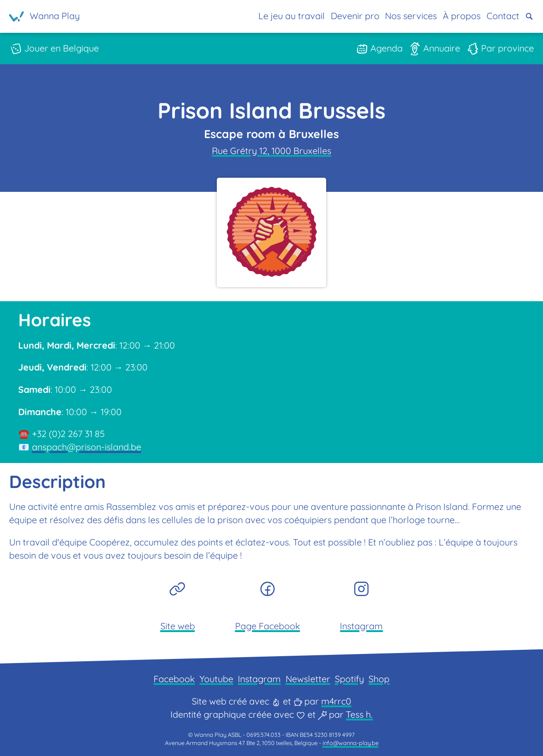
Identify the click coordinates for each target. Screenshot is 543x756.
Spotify (349, 679)
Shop (379, 679)
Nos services (411, 16)
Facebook (174, 679)
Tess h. (359, 714)
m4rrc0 (336, 701)
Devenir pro (355, 16)
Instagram (259, 679)
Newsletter (308, 679)
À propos (462, 16)
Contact (502, 16)
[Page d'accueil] (44, 16)
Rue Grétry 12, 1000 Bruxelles (271, 151)
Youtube (216, 679)
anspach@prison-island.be (87, 447)
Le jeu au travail (291, 16)
